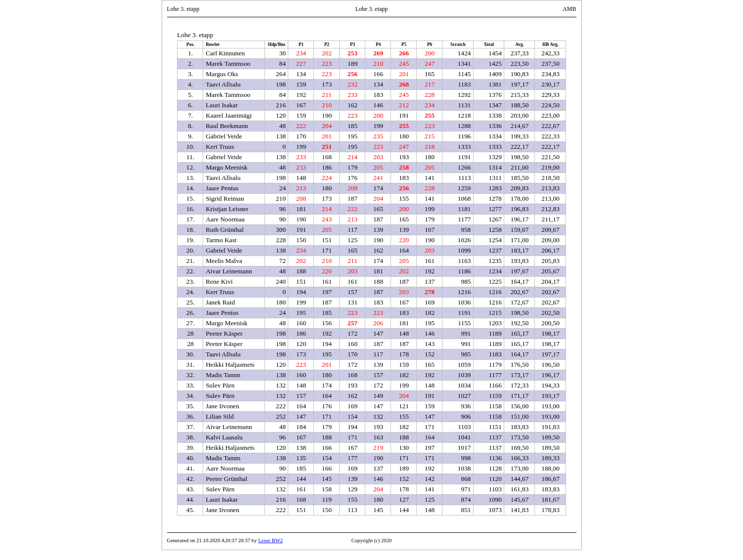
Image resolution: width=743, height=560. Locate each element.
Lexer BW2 (270, 540)
